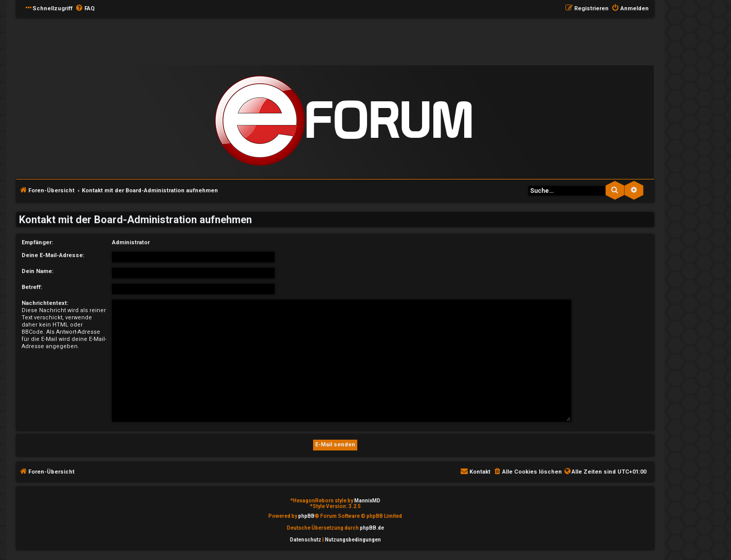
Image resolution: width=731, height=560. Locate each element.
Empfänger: (37, 242)
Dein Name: (38, 271)
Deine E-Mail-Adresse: (53, 255)
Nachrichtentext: (45, 303)
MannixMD (367, 501)
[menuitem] (85, 9)
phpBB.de (372, 528)
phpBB (306, 516)
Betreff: (32, 287)
